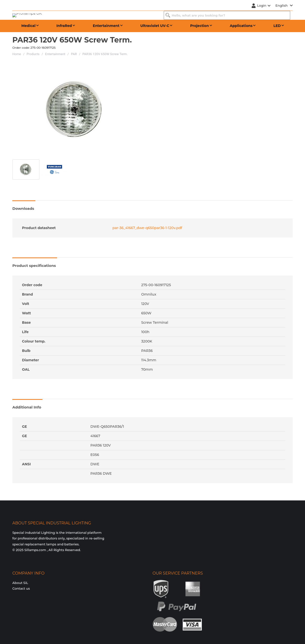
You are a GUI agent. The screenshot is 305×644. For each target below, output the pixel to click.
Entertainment (55, 54)
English (284, 5)
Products (33, 54)
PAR (74, 54)
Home (17, 54)
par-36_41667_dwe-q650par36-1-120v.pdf (147, 228)
